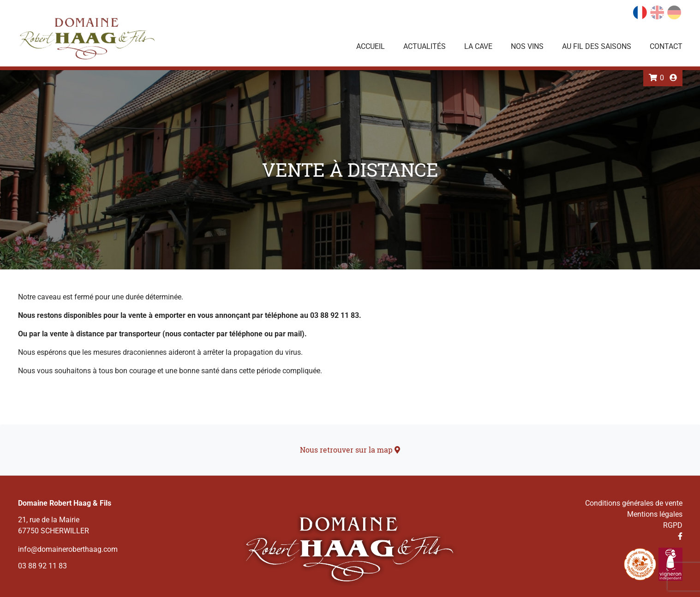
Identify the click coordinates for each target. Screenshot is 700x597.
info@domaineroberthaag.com (68, 549)
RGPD (673, 525)
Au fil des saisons (597, 46)
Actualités (425, 46)
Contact (666, 46)
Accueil (371, 46)
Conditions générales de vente (634, 503)
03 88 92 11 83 (42, 566)
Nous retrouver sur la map (350, 450)
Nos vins (527, 46)
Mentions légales (655, 514)
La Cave (478, 46)
